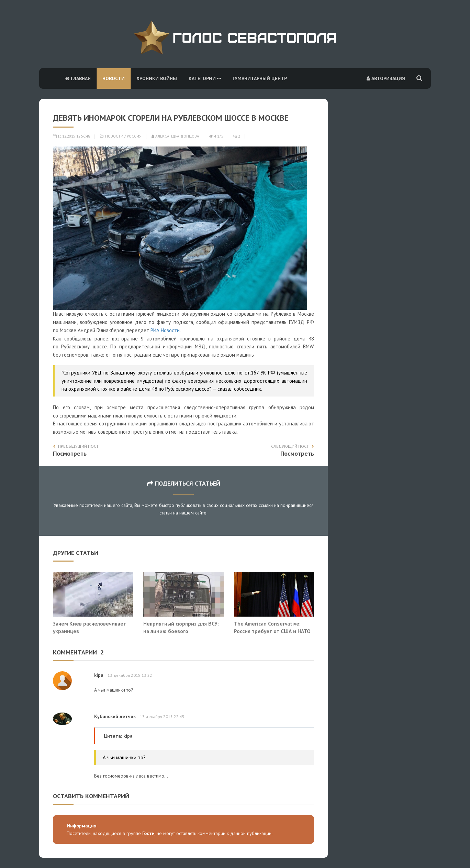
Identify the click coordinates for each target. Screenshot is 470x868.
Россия (134, 136)
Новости (114, 78)
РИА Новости (165, 330)
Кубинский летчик (115, 716)
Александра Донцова (175, 136)
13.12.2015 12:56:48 (71, 136)
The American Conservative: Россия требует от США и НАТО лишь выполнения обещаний (272, 631)
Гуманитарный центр (260, 78)
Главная (78, 78)
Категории (205, 78)
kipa (99, 675)
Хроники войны (157, 78)
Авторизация (386, 78)
